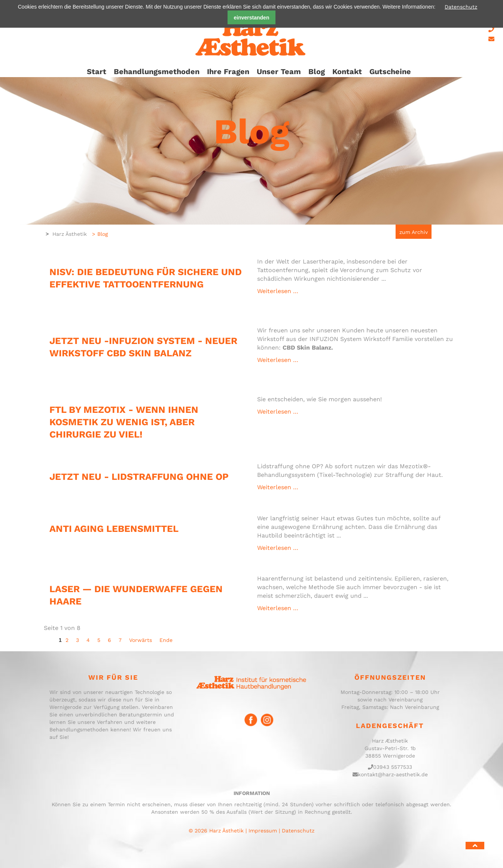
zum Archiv (414, 232)
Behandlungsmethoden (157, 71)
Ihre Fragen (228, 71)
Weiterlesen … (328, 487)
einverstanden (252, 18)
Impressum (263, 831)
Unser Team (279, 71)
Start (97, 71)
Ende (166, 640)
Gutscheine (390, 71)
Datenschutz (461, 7)
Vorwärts (141, 640)
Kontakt (347, 71)
